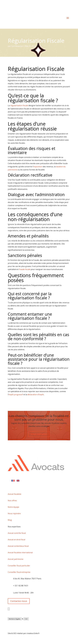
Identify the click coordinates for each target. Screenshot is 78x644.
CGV (26, 619)
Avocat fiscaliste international (20, 553)
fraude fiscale (25, 269)
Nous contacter (39, 434)
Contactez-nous (19, 601)
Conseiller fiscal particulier (19, 566)
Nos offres (12, 501)
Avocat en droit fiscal (17, 540)
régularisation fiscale (19, 105)
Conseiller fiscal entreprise (19, 572)
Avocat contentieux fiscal (18, 546)
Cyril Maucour (17, 46)
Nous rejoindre (14, 513)
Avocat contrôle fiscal (17, 533)
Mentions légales (15, 619)
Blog (10, 520)
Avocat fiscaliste (14, 494)
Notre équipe (13, 507)
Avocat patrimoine (16, 559)
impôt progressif (16, 394)
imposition (38, 167)
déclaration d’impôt (36, 394)
